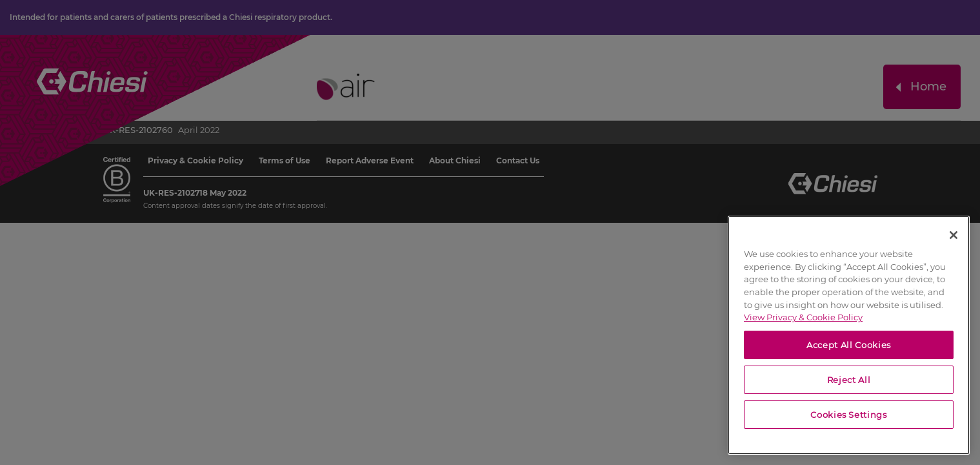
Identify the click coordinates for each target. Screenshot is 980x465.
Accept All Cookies (849, 345)
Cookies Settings (849, 415)
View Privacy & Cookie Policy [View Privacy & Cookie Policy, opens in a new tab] (803, 317)
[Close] (954, 235)
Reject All (849, 380)
